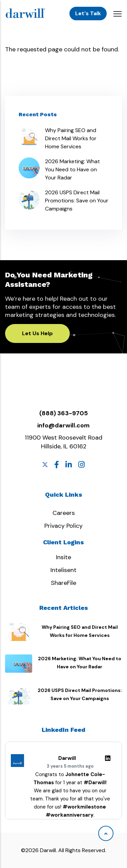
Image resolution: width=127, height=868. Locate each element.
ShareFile (63, 583)
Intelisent (63, 570)
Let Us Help (37, 333)
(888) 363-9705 (63, 413)
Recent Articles (64, 608)
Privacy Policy (63, 526)
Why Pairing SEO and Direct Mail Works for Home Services (71, 138)
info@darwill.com (63, 425)
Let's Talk (88, 13)
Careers (64, 513)
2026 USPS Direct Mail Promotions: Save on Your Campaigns (77, 201)
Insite (63, 557)
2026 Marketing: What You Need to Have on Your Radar (72, 169)
